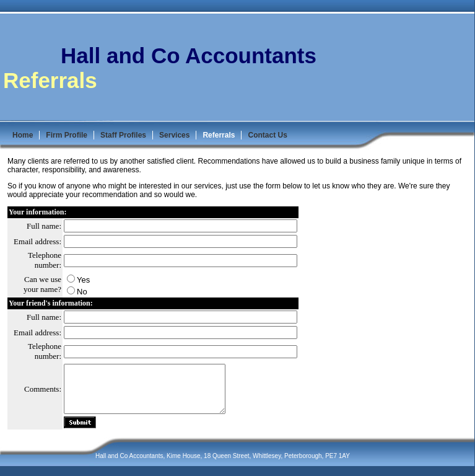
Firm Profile (67, 135)
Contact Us (267, 135)
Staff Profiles (123, 135)
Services (174, 135)
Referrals (219, 135)
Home (23, 135)
